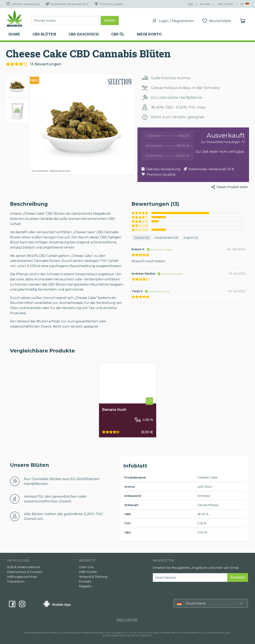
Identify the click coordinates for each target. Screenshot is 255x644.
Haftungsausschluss (22, 577)
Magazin (85, 586)
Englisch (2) (191, 238)
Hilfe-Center (88, 572)
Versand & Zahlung (93, 577)
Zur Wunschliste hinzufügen (223, 142)
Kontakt (85, 581)
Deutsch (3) (142, 238)
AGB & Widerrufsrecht (24, 567)
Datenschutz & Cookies (25, 572)
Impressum (16, 581)
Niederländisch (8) (166, 238)
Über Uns (86, 567)
